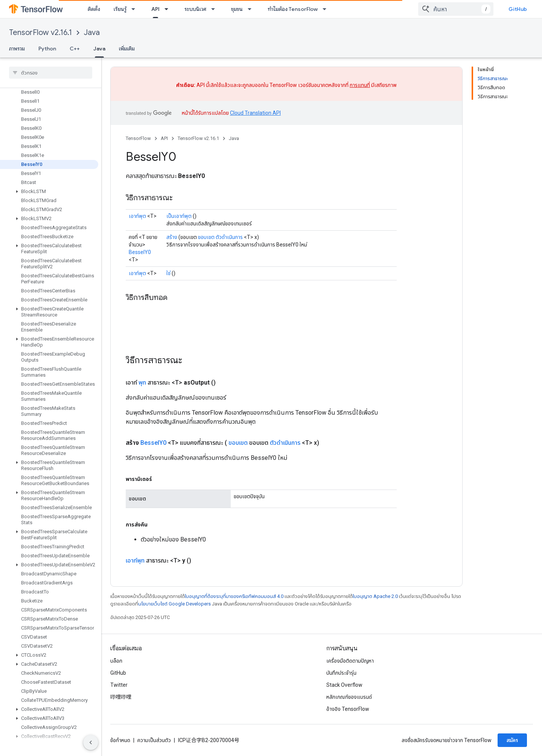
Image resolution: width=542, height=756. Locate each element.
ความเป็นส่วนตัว (154, 740)
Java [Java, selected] (99, 49)
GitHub (518, 9)
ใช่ (168, 273)
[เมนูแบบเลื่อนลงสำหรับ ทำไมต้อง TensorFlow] (327, 9)
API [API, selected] (155, 9)
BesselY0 (140, 252)
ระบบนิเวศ (195, 9)
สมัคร (512, 740)
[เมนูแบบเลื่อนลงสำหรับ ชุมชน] (252, 9)
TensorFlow (138, 138)
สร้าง (172, 237)
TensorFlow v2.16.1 (40, 33)
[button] (49, 192)
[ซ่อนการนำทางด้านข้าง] (91, 742)
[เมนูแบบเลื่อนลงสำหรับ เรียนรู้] (135, 9)
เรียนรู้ (120, 9)
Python (47, 49)
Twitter (119, 685)
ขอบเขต (206, 237)
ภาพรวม (17, 49)
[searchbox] (51, 73)
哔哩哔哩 (121, 697)
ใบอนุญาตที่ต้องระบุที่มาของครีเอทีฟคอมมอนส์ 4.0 (234, 596)
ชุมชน (237, 9)
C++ (75, 49)
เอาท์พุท (135, 561)
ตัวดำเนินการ (229, 237)
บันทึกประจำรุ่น (341, 673)
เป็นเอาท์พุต (179, 216)
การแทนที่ (360, 85)
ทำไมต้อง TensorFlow (293, 9)
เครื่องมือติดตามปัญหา (350, 661)
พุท (142, 383)
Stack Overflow (344, 685)
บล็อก (116, 661)
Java (92, 33)
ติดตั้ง (94, 9)
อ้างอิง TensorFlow (348, 709)
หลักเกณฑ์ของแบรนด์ (349, 697)
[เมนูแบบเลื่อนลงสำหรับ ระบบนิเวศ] (215, 9)
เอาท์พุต (137, 216)
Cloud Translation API (255, 113)
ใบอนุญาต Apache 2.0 (375, 596)
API (164, 138)
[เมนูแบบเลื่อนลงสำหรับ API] (169, 9)
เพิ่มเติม (127, 49)
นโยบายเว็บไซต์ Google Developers (174, 604)
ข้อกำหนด (120, 740)
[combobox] (456, 9)
